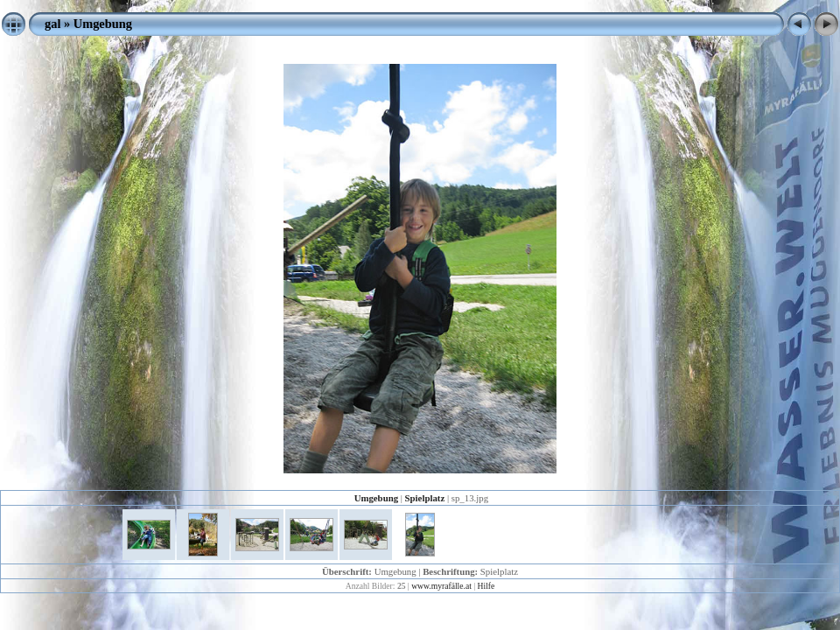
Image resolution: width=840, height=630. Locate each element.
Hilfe (486, 586)
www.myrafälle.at (441, 586)
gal (52, 24)
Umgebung (103, 24)
